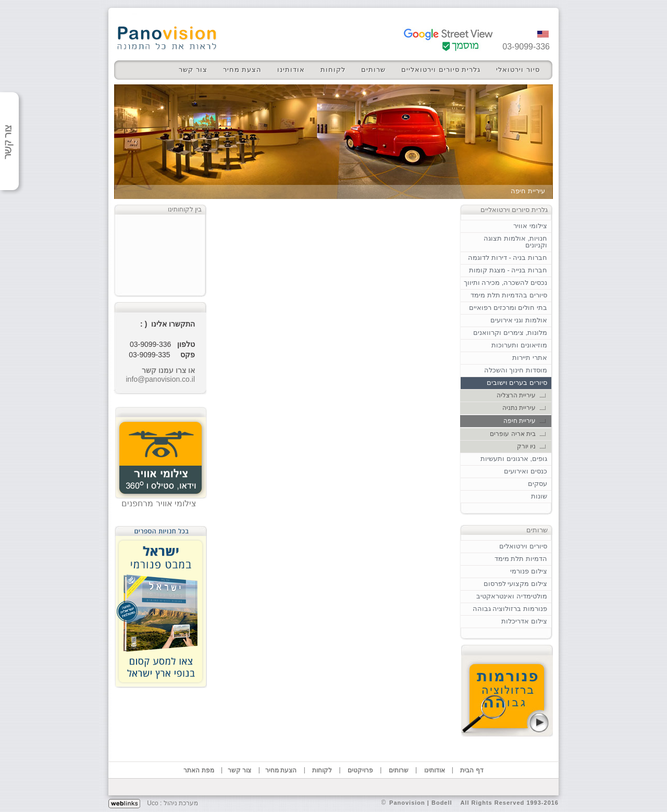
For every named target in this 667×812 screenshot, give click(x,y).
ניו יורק (526, 446)
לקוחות (333, 70)
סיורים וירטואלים (523, 546)
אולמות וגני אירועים (519, 320)
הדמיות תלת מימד (521, 559)
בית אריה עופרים (513, 434)
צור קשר (193, 70)
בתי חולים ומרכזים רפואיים (508, 308)
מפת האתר (199, 770)
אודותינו (291, 70)
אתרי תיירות (530, 358)
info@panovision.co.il (160, 379)
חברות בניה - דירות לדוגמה (508, 258)
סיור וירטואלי (518, 70)
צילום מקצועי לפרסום (515, 584)
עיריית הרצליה (516, 395)
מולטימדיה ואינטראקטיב (512, 596)
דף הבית (472, 770)
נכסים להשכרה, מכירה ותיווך (505, 283)
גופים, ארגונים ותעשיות (514, 459)
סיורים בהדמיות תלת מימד (509, 295)
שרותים (373, 70)
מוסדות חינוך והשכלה (516, 370)
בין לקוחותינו (185, 209)
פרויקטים (360, 770)
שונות (539, 496)
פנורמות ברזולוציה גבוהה (510, 609)
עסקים (538, 484)
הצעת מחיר (243, 70)
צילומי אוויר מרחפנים (159, 503)
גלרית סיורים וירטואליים (441, 70)
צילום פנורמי (529, 571)
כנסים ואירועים (526, 471)
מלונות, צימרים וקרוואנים (510, 333)
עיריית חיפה (520, 421)
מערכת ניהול (181, 803)
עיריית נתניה (519, 408)
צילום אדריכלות (524, 621)
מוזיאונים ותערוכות (519, 345)
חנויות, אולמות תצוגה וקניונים (515, 242)
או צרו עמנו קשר (168, 370)
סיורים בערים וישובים (517, 383)
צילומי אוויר (530, 226)
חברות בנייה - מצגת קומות (508, 270)
